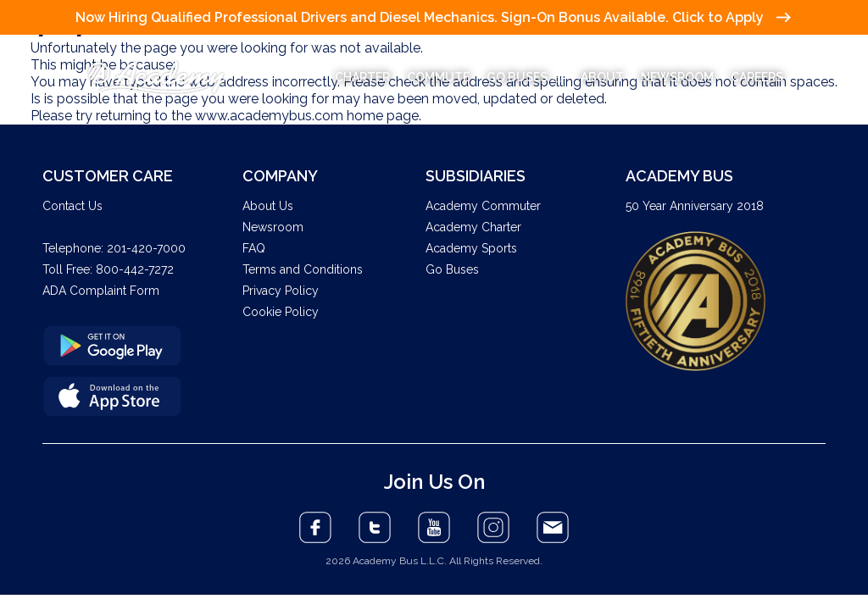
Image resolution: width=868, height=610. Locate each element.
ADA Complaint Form (101, 291)
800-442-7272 (135, 269)
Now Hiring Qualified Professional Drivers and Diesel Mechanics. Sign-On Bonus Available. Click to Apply (432, 17)
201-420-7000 (146, 248)
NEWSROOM (677, 77)
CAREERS (757, 77)
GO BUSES (525, 77)
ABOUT (602, 77)
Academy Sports (471, 248)
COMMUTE (438, 77)
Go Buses (452, 269)
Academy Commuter (483, 206)
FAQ (254, 248)
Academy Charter (473, 227)
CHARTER (362, 77)
